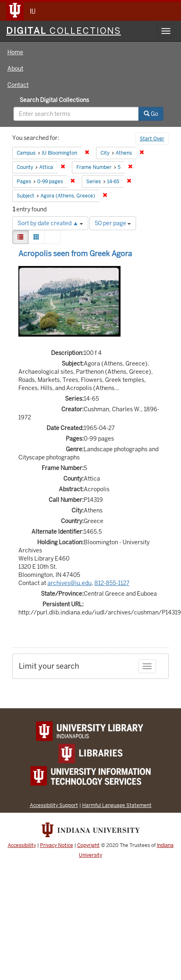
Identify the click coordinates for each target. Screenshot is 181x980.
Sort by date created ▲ (50, 223)
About (15, 69)
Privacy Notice (57, 845)
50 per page (113, 223)
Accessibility (22, 845)
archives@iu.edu (69, 583)
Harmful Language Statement (117, 805)
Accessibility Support (54, 805)
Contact (18, 85)
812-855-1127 (112, 583)
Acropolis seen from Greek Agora (75, 254)
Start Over (152, 139)
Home (15, 52)
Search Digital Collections (54, 100)
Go (151, 114)
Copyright (88, 845)
